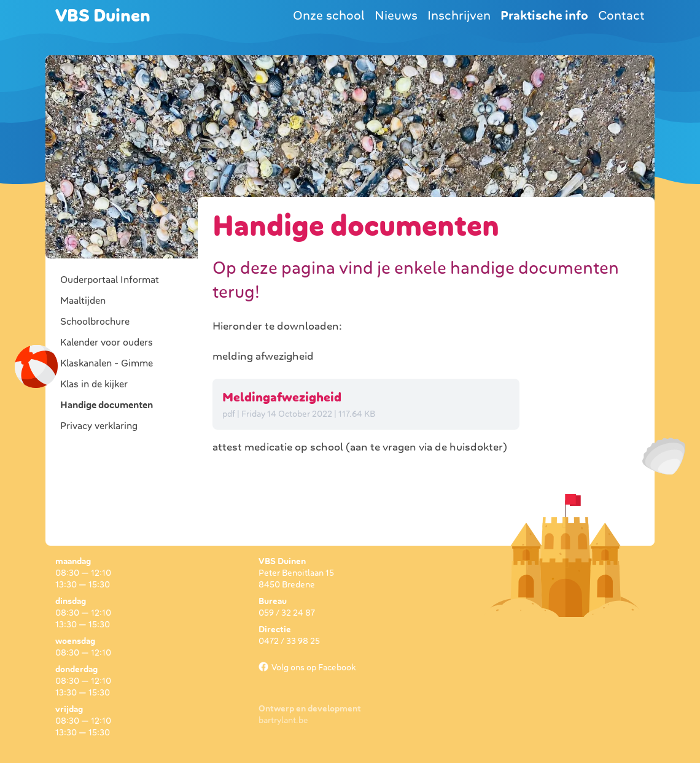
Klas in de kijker (94, 384)
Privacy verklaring (99, 426)
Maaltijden (83, 301)
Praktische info (544, 15)
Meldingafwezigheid (282, 397)
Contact (621, 15)
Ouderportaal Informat (110, 280)
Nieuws (396, 15)
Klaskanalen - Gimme (107, 363)
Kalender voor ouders (107, 343)
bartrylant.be (283, 720)
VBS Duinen (103, 16)
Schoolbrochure (95, 322)
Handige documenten (107, 405)
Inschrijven (459, 15)
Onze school (329, 15)
